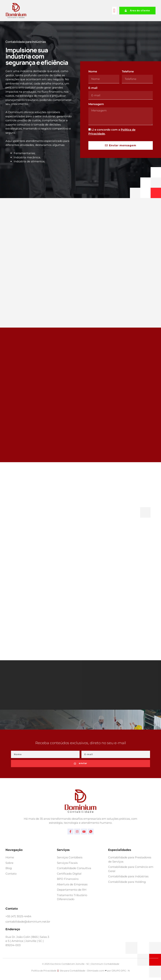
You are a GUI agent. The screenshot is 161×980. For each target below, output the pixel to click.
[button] (114, 11)
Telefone (128, 71)
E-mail (93, 88)
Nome (93, 71)
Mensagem (96, 104)
